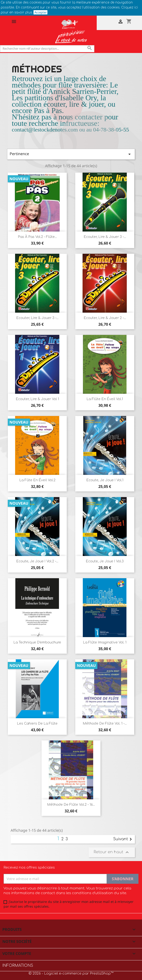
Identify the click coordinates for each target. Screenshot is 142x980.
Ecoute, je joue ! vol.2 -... (37, 561)
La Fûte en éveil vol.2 (37, 480)
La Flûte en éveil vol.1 (105, 399)
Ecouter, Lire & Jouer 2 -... (105, 318)
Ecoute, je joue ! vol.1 (105, 480)
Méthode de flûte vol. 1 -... (105, 724)
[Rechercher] (47, 49)
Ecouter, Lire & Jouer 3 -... (105, 237)
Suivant (123, 839)
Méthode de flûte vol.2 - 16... (71, 805)
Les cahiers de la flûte (37, 724)
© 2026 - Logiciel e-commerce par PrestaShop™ (71, 973)
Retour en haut (112, 852)
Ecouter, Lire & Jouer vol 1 (37, 399)
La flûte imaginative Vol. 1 (105, 642)
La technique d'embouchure (37, 642)
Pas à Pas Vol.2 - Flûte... (37, 237)
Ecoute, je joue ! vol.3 (105, 561)
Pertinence (71, 154)
